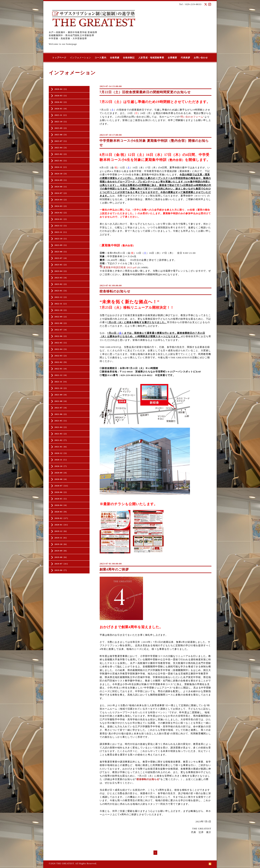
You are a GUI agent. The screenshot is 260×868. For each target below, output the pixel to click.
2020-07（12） (62, 486)
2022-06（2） (61, 336)
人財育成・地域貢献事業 (151, 58)
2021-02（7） (61, 440)
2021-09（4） (61, 395)
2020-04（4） (61, 505)
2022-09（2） (61, 317)
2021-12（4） (61, 375)
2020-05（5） (61, 499)
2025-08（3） (61, 135)
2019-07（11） (62, 564)
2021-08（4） (61, 401)
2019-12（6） (61, 531)
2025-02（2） (61, 154)
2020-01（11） (62, 525)
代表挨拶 (185, 58)
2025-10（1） (61, 122)
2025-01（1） (61, 161)
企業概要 (172, 58)
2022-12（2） (61, 297)
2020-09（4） (61, 473)
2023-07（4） (61, 258)
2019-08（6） (61, 557)
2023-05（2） (61, 265)
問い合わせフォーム (192, 117)
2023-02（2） (61, 284)
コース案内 (100, 58)
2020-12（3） (61, 453)
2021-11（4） (61, 382)
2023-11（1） (61, 232)
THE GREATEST (65, 863)
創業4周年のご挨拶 (114, 569)
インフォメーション (80, 58)
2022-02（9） (61, 362)
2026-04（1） (61, 89)
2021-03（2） (61, 434)
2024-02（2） (61, 213)
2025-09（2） (61, 128)
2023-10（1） (61, 239)
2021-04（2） (61, 427)
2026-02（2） (61, 102)
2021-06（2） (61, 414)
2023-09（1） (61, 245)
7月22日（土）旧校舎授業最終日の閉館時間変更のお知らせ (145, 92)
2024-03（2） (61, 206)
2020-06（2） (61, 492)
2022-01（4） (61, 369)
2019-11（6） (61, 538)
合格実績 (115, 58)
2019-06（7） (61, 570)
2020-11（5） (61, 460)
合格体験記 (129, 58)
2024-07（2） (61, 193)
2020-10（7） (61, 466)
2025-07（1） (61, 141)
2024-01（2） (61, 219)
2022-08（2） (61, 323)
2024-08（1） (61, 187)
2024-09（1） (61, 180)
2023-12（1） (61, 226)
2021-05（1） (61, 421)
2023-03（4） (61, 278)
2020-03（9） (61, 512)
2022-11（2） (61, 304)
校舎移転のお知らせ (115, 291)
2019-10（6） (61, 544)
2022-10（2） (61, 310)
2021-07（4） (61, 408)
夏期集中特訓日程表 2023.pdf (120, 267)
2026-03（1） (61, 96)
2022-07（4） (61, 330)
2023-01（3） (61, 291)
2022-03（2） (61, 356)
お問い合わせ (201, 58)
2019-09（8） (61, 551)
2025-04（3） (61, 148)
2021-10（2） (61, 388)
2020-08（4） (61, 479)
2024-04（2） (61, 200)
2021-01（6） (61, 447)
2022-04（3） (61, 349)
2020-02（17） (62, 518)
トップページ (59, 58)
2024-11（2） (61, 167)
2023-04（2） (61, 271)
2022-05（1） (61, 343)
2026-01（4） (61, 109)
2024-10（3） (61, 174)
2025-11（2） (61, 115)
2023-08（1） (61, 252)
